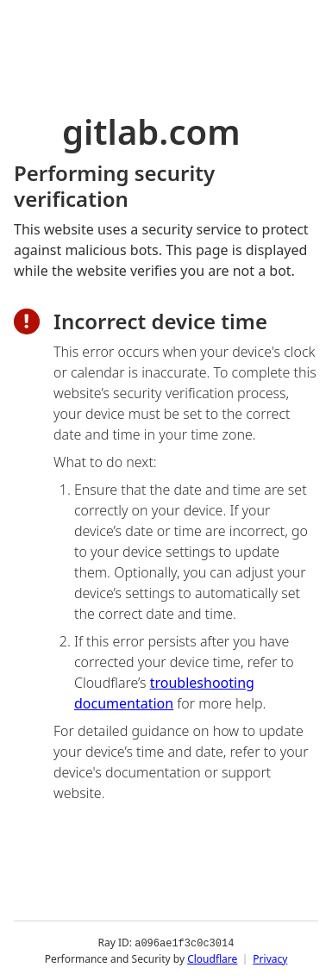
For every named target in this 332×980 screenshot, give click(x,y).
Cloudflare (212, 958)
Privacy (270, 958)
